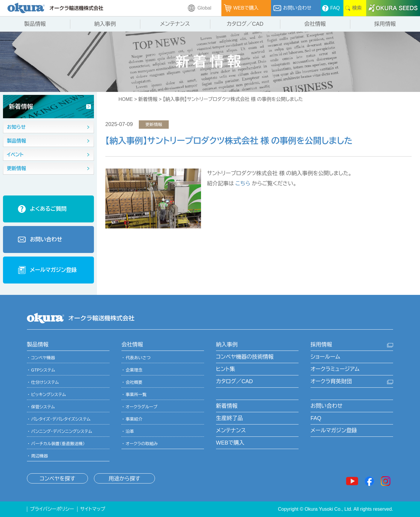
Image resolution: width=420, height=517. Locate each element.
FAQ (316, 418)
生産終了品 (229, 418)
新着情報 (148, 99)
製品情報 (38, 345)
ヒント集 (226, 369)
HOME (126, 99)
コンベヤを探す (57, 479)
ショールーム (325, 357)
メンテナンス (231, 430)
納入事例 (227, 345)
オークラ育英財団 (331, 381)
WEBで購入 (230, 443)
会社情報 (132, 345)
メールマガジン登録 (334, 430)
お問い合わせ (327, 406)
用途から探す (124, 479)
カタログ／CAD (234, 381)
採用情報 (321, 345)
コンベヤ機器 (43, 358)
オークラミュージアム (335, 369)
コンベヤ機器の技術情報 (245, 357)
